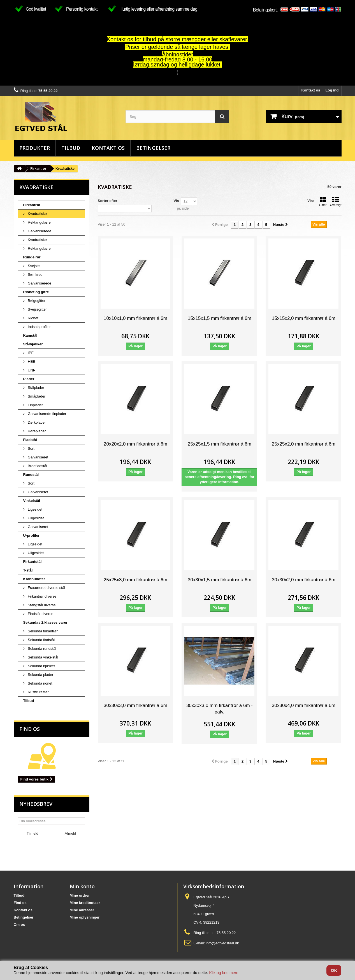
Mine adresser (82, 910)
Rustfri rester (38, 692)
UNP (31, 370)
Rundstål (31, 475)
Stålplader (36, 388)
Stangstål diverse (41, 605)
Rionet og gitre (36, 292)
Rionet (33, 318)
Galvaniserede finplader (47, 414)
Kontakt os (311, 90)
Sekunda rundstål (42, 649)
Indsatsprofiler (39, 327)
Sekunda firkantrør (42, 631)
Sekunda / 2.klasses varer (45, 622)
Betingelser (153, 148)
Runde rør (32, 257)
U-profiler (32, 535)
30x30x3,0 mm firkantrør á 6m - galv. (220, 709)
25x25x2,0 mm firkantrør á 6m (304, 444)
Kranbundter (34, 579)
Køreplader (36, 431)
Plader (29, 379)
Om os (19, 925)
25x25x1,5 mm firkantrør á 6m (220, 444)
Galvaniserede (39, 231)
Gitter (323, 201)
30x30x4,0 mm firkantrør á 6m (304, 705)
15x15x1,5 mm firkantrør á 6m (220, 318)
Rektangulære (39, 222)
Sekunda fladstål (41, 640)
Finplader (35, 405)
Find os (30, 729)
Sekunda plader (40, 675)
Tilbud (71, 148)
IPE (30, 353)
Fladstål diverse (40, 614)
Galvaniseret (38, 457)
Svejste (33, 266)
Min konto (82, 886)
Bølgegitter (36, 301)
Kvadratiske (37, 214)
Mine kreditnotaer (85, 903)
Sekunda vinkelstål (43, 657)
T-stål (28, 570)
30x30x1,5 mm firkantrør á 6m (220, 580)
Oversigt (336, 201)
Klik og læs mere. (224, 973)
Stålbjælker (33, 344)
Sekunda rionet (40, 683)
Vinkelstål (32, 501)
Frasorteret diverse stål (46, 588)
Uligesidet (35, 518)
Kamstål (30, 335)
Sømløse (35, 275)
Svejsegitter (37, 309)
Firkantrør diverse (42, 596)
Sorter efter (108, 201)
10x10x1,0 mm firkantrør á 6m (135, 318)
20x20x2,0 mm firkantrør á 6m (135, 444)
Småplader (36, 396)
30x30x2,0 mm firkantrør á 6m (304, 580)
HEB (31, 362)
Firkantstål (33, 562)
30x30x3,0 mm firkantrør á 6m (135, 705)
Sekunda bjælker (41, 666)
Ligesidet (35, 509)
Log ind (332, 90)
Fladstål (30, 440)
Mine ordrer (80, 895)
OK (334, 970)
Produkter (35, 148)
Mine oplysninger (85, 917)
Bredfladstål (37, 466)
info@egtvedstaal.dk (222, 943)
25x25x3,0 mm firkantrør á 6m (135, 580)
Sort (31, 448)
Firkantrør (38, 169)
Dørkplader (36, 422)
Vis (176, 201)
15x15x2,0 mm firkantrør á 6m (304, 318)
